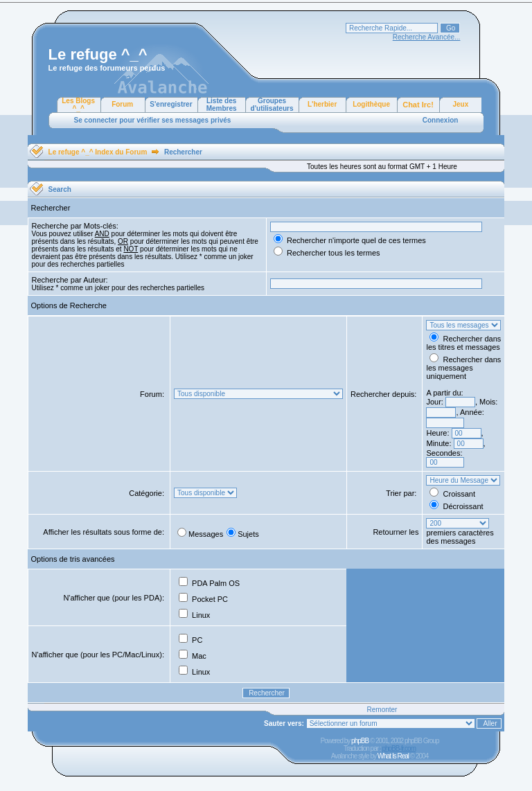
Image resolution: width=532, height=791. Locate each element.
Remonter (382, 710)
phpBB (360, 741)
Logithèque (371, 104)
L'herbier (322, 104)
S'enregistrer (171, 104)
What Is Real (393, 756)
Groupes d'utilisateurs (272, 105)
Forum (122, 104)
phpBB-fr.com (399, 748)
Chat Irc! (418, 105)
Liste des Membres (222, 105)
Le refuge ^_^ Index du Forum (98, 152)
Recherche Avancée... (427, 37)
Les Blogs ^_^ (78, 105)
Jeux (460, 104)
